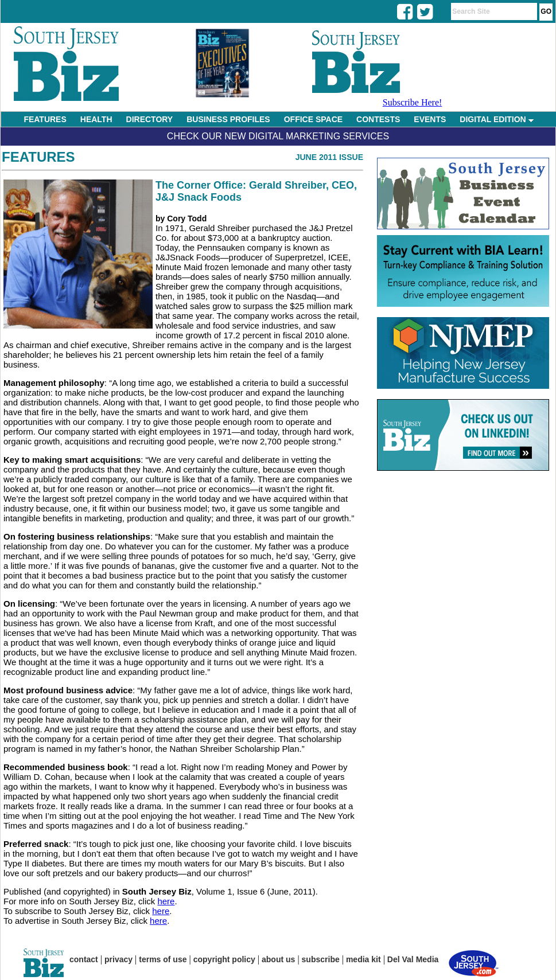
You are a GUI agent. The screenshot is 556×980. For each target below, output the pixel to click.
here (166, 901)
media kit (363, 959)
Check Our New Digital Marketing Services (278, 136)
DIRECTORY (150, 119)
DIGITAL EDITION (496, 119)
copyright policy (224, 959)
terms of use (163, 959)
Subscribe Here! (413, 102)
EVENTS (430, 119)
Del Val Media (413, 959)
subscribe (321, 959)
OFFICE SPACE (313, 119)
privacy (118, 959)
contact (84, 959)
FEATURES (45, 119)
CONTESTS (378, 119)
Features (38, 157)
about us (278, 959)
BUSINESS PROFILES (228, 119)
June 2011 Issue (329, 157)
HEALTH (96, 119)
